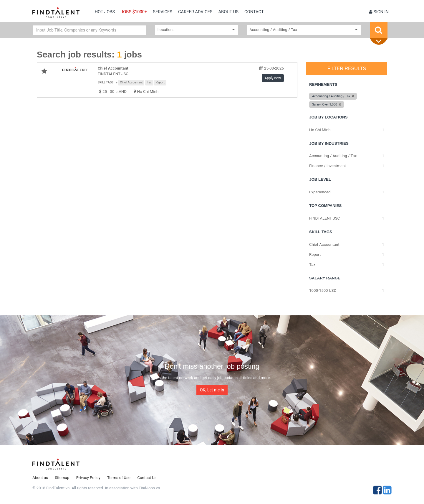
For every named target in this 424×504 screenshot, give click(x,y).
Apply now (273, 78)
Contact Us (147, 478)
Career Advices (195, 12)
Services (163, 12)
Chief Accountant (131, 82)
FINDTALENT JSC (113, 74)
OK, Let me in (212, 390)
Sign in (379, 12)
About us (228, 12)
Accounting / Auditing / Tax (333, 156)
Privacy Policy (88, 478)
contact (254, 12)
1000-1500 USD (323, 290)
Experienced (320, 192)
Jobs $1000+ (134, 12)
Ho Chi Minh (148, 92)
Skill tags (106, 82)
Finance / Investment (328, 166)
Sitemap (62, 478)
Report (160, 82)
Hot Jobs (105, 12)
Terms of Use (119, 478)
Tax (149, 82)
